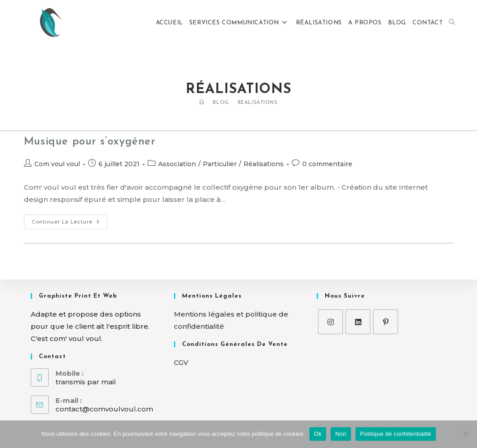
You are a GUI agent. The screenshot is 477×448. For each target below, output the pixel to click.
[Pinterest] (386, 322)
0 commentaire (327, 164)
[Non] (466, 434)
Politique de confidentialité (396, 434)
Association (177, 164)
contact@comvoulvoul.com (104, 409)
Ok (318, 434)
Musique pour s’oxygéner (90, 142)
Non (341, 434)
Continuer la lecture (70, 220)
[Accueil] (202, 103)
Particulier (220, 164)
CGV (181, 362)
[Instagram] (330, 322)
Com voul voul (57, 164)
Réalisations (258, 103)
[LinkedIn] (358, 322)
